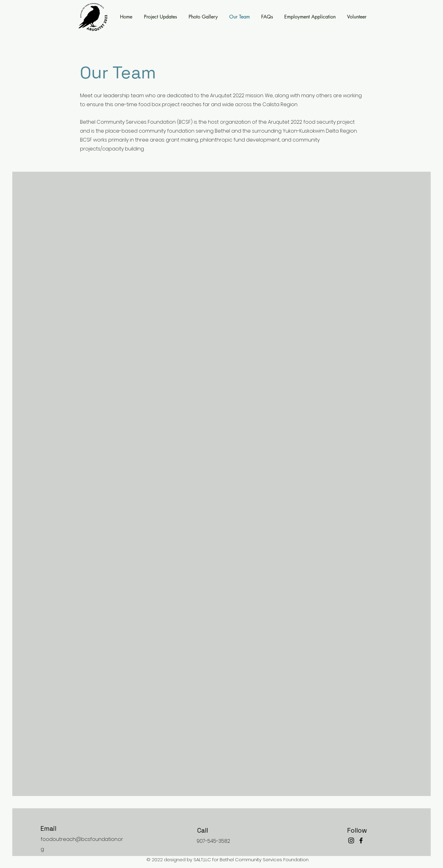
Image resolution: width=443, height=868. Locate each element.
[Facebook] (361, 840)
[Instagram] (351, 840)
